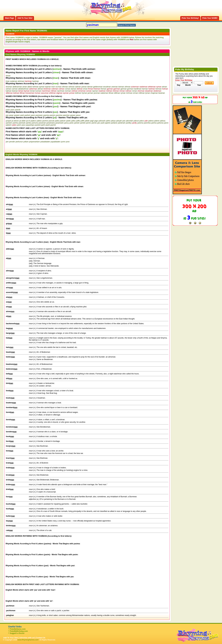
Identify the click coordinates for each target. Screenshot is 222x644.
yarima (154, 123)
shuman (9, 87)
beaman (162, 93)
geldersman (98, 87)
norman (68, 91)
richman (129, 93)
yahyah (119, 121)
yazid (48, 125)
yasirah (18, 110)
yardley (129, 123)
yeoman (97, 93)
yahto (108, 121)
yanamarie (59, 123)
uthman (128, 87)
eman (85, 89)
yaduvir (63, 121)
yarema (140, 123)
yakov (142, 121)
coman (68, 89)
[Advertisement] (41, 147)
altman (40, 89)
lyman (148, 93)
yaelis (68, 121)
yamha (15, 123)
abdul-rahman (33, 87)
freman (103, 89)
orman (136, 93)
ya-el (28, 121)
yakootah (129, 121)
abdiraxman (17, 87)
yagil (92, 121)
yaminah (22, 123)
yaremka (147, 123)
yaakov (33, 121)
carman (15, 89)
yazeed (37, 125)
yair (124, 121)
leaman (15, 91)
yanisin (77, 123)
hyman (84, 93)
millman (142, 93)
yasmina (59, 115)
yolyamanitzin (34, 142)
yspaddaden (55, 142)
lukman (121, 87)
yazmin (53, 125)
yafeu (73, 121)
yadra (57, 121)
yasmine (66, 115)
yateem (9, 125)
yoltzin (26, 142)
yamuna (35, 123)
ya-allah (22, 121)
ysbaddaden (45, 142)
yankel (83, 123)
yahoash (102, 121)
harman (145, 89)
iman (8, 81)
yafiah (87, 121)
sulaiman (14, 81)
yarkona (160, 123)
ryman (123, 93)
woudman (107, 87)
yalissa (163, 121)
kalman (9, 91)
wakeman (104, 93)
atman (164, 87)
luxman (38, 91)
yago (96, 121)
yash (22, 115)
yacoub (51, 121)
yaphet (108, 123)
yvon (68, 142)
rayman (95, 91)
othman (65, 87)
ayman (42, 87)
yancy (66, 123)
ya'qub (8, 121)
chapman (154, 93)
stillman (117, 93)
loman (33, 91)
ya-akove (15, 121)
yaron (166, 123)
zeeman (115, 87)
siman (8, 76)
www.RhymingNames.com (28, 640)
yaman (84, 87)
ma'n (53, 87)
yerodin (12, 142)
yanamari (42, 123)
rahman (72, 87)
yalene (157, 121)
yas (7, 115)
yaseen (17, 115)
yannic (88, 123)
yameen (9, 123)
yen (7, 142)
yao (99, 123)
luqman (48, 87)
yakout (136, 121)
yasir (12, 110)
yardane (114, 123)
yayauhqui (30, 125)
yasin (8, 110)
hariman (36, 81)
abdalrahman (23, 89)
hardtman (138, 89)
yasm (33, 115)
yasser (73, 115)
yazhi (43, 125)
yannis (94, 123)
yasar (11, 115)
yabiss (39, 121)
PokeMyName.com (18, 629)
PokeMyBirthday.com (19, 631)
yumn (63, 142)
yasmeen (39, 115)
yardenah (121, 123)
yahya (113, 121)
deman (90, 87)
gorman (130, 89)
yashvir (27, 115)
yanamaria (51, 123)
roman (134, 91)
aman (25, 87)
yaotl (102, 123)
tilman (111, 93)
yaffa (78, 121)
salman (78, 87)
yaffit (82, 121)
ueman (8, 89)
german (124, 89)
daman (74, 89)
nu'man (59, 87)
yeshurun (19, 142)
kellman (78, 93)
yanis (71, 123)
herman (159, 89)
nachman (61, 91)
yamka (28, 123)
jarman (90, 93)
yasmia (46, 115)
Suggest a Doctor (17, 633)
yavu (23, 125)
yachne (45, 121)
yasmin (52, 115)
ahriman (21, 81)
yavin (19, 125)
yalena (151, 121)
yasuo (78, 115)
